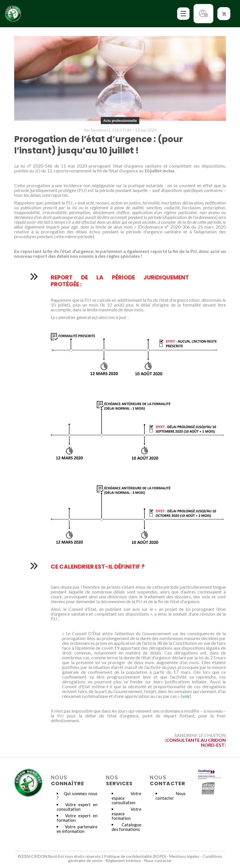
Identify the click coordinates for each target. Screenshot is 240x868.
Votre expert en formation (77, 818)
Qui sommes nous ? (77, 796)
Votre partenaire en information (77, 829)
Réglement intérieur (123, 860)
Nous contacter (170, 796)
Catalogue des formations (127, 827)
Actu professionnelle (120, 121)
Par (107, 130)
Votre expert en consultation (77, 807)
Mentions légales (184, 856)
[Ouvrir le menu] (183, 14)
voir (186, 696)
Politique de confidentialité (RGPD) (135, 856)
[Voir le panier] (224, 14)
